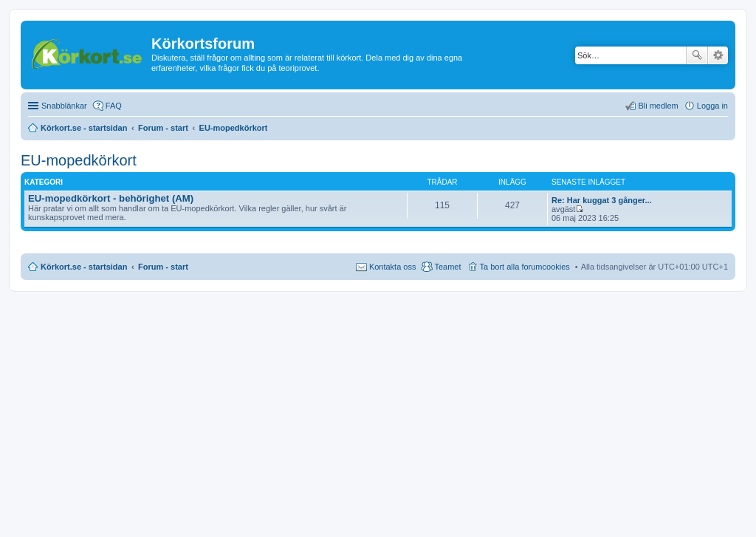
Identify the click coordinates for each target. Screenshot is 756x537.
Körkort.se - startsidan (84, 267)
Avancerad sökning (718, 55)
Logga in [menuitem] (712, 106)
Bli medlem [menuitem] (658, 106)
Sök (697, 55)
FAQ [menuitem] (114, 106)
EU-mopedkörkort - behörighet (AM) (111, 198)
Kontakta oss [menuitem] (393, 267)
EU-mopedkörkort (79, 160)
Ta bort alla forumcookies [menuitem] (525, 267)
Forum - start (163, 267)
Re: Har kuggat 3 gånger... (602, 200)
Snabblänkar (64, 106)
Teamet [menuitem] (447, 267)
